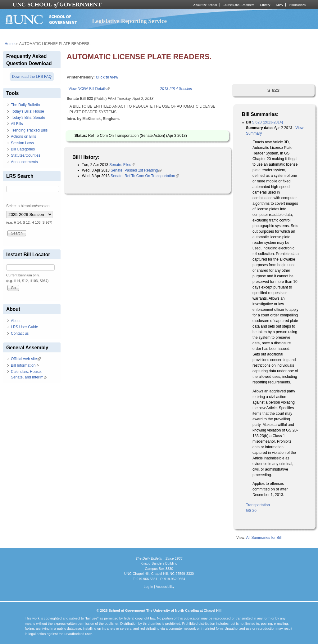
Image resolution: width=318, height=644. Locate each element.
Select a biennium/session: (28, 206)
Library (265, 5)
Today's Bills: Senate (28, 118)
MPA (279, 5)
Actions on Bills (23, 136)
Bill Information (25, 365)
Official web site (26, 359)
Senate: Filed (122, 165)
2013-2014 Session (176, 89)
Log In (148, 587)
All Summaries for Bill (264, 538)
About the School (205, 5)
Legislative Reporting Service (129, 21)
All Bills (17, 124)
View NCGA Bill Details (89, 89)
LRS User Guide (24, 327)
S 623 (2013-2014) (267, 122)
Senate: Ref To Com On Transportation (145, 176)
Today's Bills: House (27, 111)
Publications (297, 5)
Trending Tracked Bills (29, 130)
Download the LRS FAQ (32, 77)
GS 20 (251, 511)
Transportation (258, 505)
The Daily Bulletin (25, 105)
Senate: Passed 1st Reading (136, 170)
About (16, 321)
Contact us (20, 333)
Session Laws (22, 143)
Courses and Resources (238, 5)
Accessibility (165, 587)
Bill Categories (23, 149)
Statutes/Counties (26, 155)
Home (10, 44)
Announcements (24, 162)
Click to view (107, 77)
